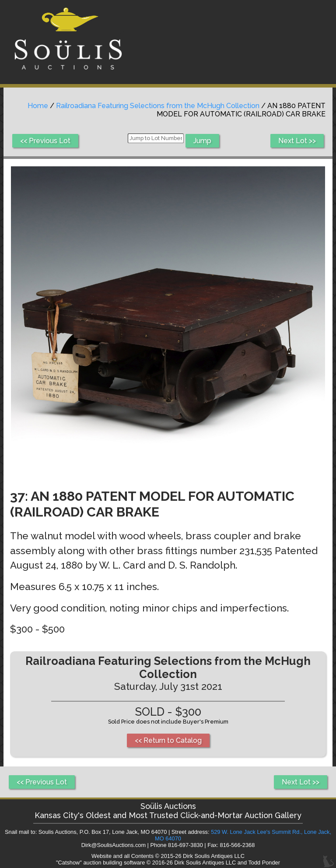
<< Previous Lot (45, 141)
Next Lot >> (297, 141)
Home (38, 106)
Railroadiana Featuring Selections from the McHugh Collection (158, 106)
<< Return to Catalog (168, 740)
